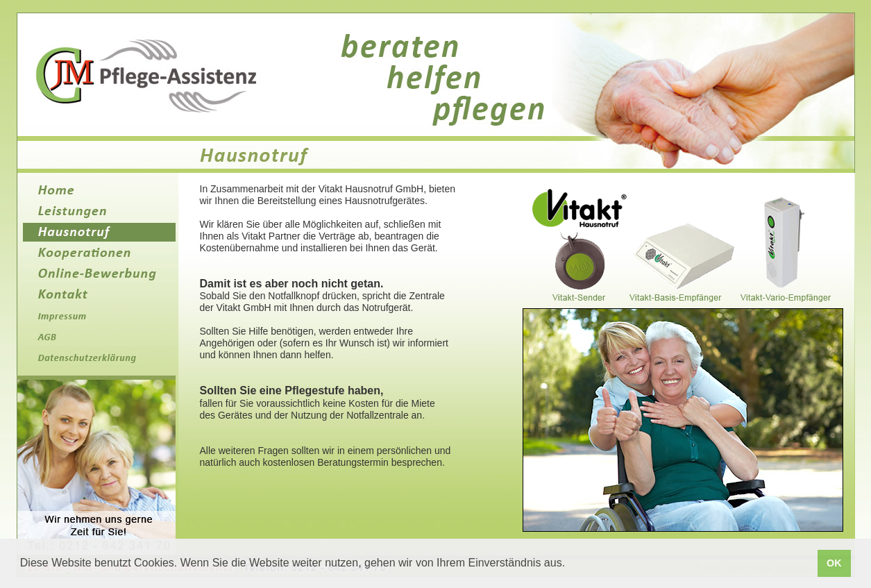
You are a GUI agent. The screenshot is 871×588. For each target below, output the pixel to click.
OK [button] (834, 563)
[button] (570, 564)
